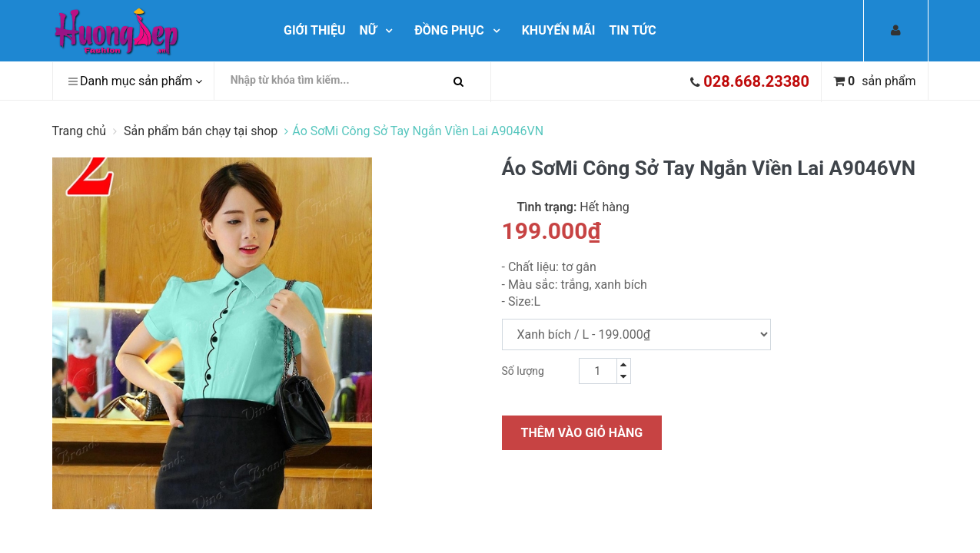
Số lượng (523, 371)
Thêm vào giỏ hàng (582, 433)
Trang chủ (81, 131)
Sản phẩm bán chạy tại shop (201, 131)
